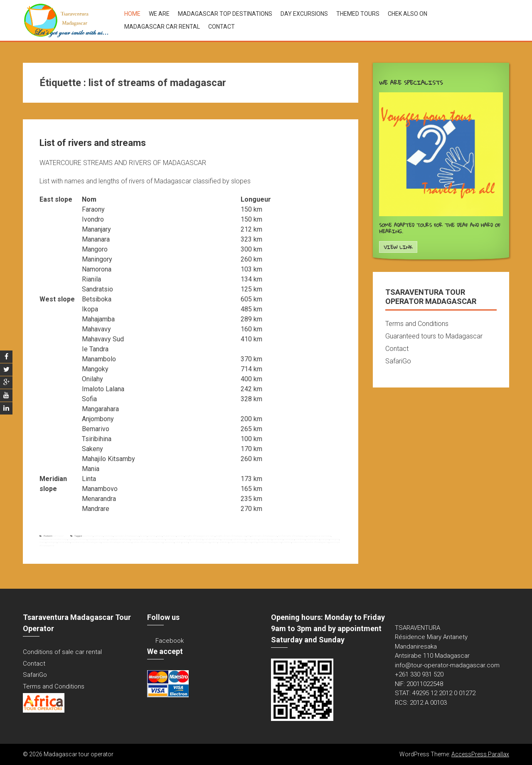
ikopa (160, 536)
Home (132, 14)
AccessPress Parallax (480, 754)
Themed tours (358, 14)
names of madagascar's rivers (117, 542)
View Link (398, 247)
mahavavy (226, 539)
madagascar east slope (319, 536)
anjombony (88, 536)
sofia (255, 542)
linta (249, 536)
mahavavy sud (239, 539)
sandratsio (223, 542)
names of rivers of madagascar (148, 542)
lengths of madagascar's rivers (200, 536)
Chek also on (408, 14)
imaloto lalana (170, 536)
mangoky (325, 539)
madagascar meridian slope (53, 539)
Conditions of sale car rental (62, 652)
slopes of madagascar (240, 542)
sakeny (214, 542)
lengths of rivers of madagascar (231, 536)
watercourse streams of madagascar (310, 542)
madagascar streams (119, 539)
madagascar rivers (78, 539)
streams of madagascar (270, 542)
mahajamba (197, 539)
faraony (144, 536)
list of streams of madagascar (292, 536)
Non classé (58, 536)
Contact (222, 27)
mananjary (289, 539)
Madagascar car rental (162, 27)
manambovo (266, 539)
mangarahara (313, 539)
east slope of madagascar (127, 536)
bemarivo (99, 536)
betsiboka (108, 536)
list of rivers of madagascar (264, 536)
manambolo (252, 539)
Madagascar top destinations (225, 14)
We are (159, 14)
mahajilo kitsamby (212, 539)
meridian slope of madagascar (86, 542)
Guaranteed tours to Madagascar (434, 336)
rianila (185, 542)
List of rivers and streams (93, 143)
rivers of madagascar (199, 542)
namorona (169, 542)
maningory (52, 542)
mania (43, 542)
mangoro (335, 539)
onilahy (178, 542)
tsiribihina (287, 542)
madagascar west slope (178, 539)
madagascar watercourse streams (148, 539)
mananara (278, 539)
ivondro (181, 536)
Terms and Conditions (417, 324)
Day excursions (304, 14)
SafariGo (398, 361)
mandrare (300, 539)
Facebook (170, 641)
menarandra (64, 542)
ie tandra (152, 536)
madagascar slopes (98, 539)
